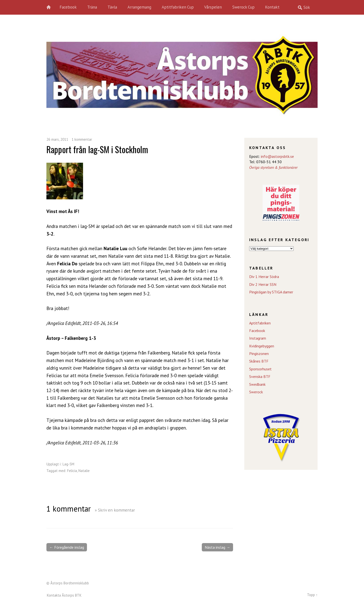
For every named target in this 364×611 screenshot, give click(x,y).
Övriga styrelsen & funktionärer (273, 167)
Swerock (256, 392)
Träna (92, 7)
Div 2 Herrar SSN (263, 284)
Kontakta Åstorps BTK (64, 595)
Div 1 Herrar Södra (264, 277)
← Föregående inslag (67, 547)
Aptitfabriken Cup (178, 7)
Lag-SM (68, 464)
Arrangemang (139, 7)
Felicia (72, 471)
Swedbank (257, 384)
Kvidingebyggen (262, 346)
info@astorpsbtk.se (277, 156)
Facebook (68, 7)
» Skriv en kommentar (115, 510)
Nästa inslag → (217, 547)
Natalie (84, 471)
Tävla (112, 7)
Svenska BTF (260, 376)
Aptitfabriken (260, 323)
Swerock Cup (243, 7)
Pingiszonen (259, 354)
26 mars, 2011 (57, 139)
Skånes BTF (259, 361)
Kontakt (272, 7)
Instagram (258, 338)
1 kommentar (82, 139)
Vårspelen (213, 7)
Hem (51, 7)
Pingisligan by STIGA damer (271, 292)
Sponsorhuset (260, 369)
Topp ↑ (312, 595)
